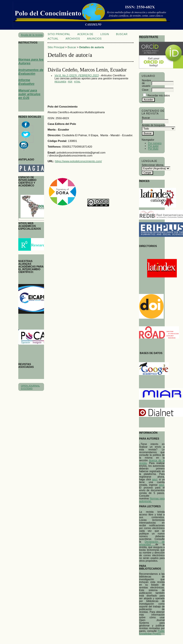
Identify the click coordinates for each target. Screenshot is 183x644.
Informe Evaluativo (26, 82)
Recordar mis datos (159, 96)
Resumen (60, 81)
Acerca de (85, 34)
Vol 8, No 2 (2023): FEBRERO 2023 (77, 75)
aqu (154, 479)
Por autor (153, 146)
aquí (161, 485)
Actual (53, 39)
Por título (153, 149)
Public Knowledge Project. (152, 632)
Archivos (73, 39)
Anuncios (94, 39)
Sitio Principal (59, 34)
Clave (145, 90)
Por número (155, 143)
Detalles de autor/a (92, 47)
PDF (70, 81)
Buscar (122, 34)
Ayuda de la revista (32, 35)
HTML (77, 81)
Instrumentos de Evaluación (31, 72)
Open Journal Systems (30, 387)
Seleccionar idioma (153, 165)
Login (105, 34)
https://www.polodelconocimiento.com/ (78, 161)
